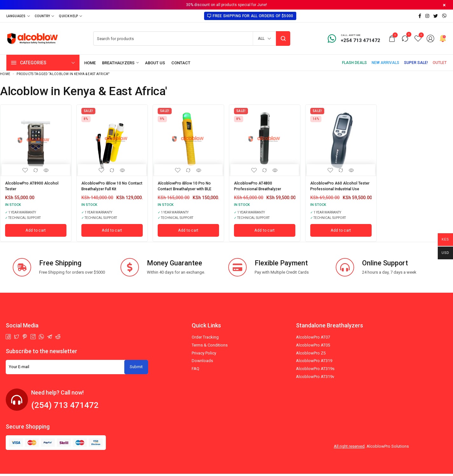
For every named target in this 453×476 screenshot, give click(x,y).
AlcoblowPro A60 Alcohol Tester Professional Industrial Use (337, 187)
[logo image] (33, 38)
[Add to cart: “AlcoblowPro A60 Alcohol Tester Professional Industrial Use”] (341, 232)
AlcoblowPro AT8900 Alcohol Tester (35, 185)
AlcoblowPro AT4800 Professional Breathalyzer (261, 185)
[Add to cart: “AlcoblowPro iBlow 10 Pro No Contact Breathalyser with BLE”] (188, 232)
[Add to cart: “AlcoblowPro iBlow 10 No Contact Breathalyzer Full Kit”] (112, 232)
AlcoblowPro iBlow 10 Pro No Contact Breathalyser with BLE (188, 185)
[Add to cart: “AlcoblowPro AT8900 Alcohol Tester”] (36, 232)
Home (5, 74)
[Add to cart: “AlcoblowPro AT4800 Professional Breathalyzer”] (265, 232)
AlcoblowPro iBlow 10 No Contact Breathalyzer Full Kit (111, 185)
